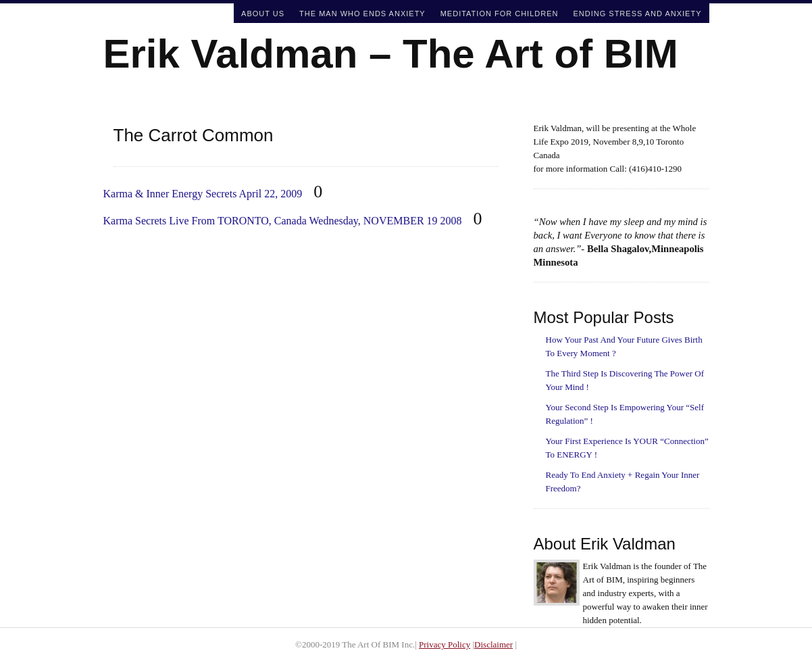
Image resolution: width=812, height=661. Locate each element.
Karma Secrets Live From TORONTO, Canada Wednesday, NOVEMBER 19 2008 (283, 221)
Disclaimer (493, 644)
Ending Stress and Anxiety (637, 14)
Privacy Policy (445, 644)
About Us (263, 14)
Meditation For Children (500, 14)
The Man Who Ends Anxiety (362, 14)
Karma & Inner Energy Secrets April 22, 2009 (203, 194)
